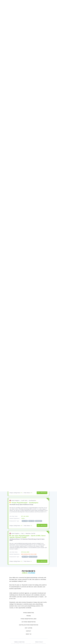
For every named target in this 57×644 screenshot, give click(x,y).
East (22, 528)
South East (24, 496)
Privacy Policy (39, 636)
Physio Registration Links (28, 613)
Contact (28, 625)
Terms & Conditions (19, 636)
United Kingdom (15, 496)
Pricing (29, 610)
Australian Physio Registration (29, 619)
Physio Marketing (28, 607)
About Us (29, 628)
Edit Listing (28, 622)
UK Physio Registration (29, 616)
